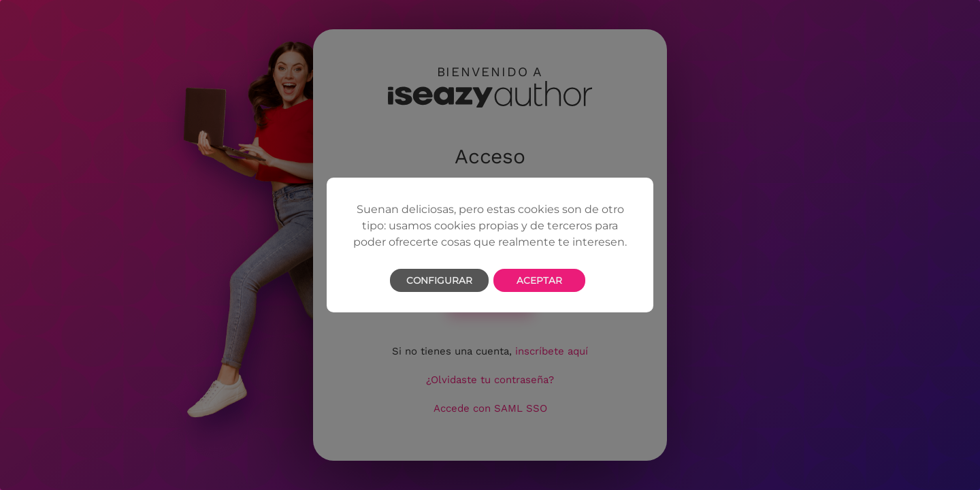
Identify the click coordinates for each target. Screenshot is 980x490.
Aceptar (539, 280)
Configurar (439, 280)
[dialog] (490, 245)
